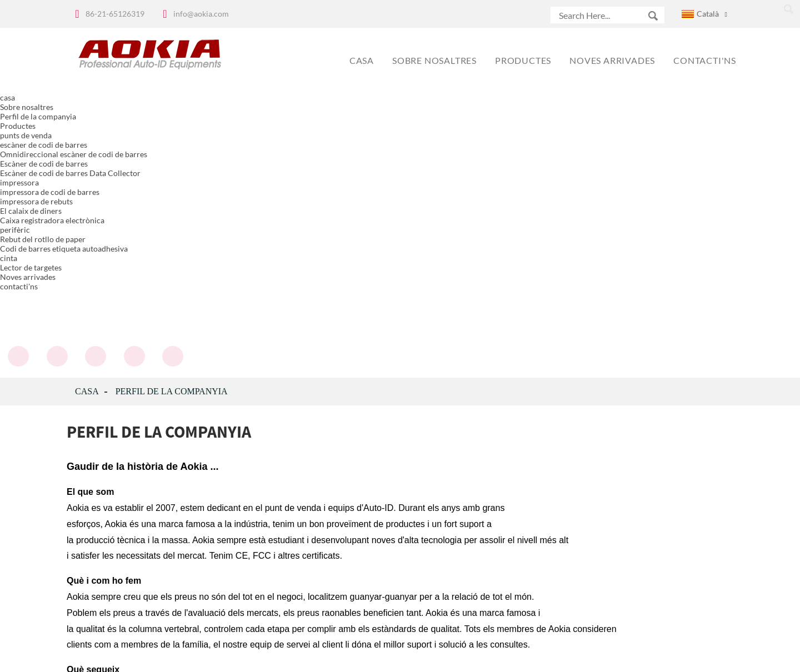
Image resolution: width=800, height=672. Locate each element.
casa (87, 106)
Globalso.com (498, 656)
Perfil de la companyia (172, 106)
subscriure (318, 587)
